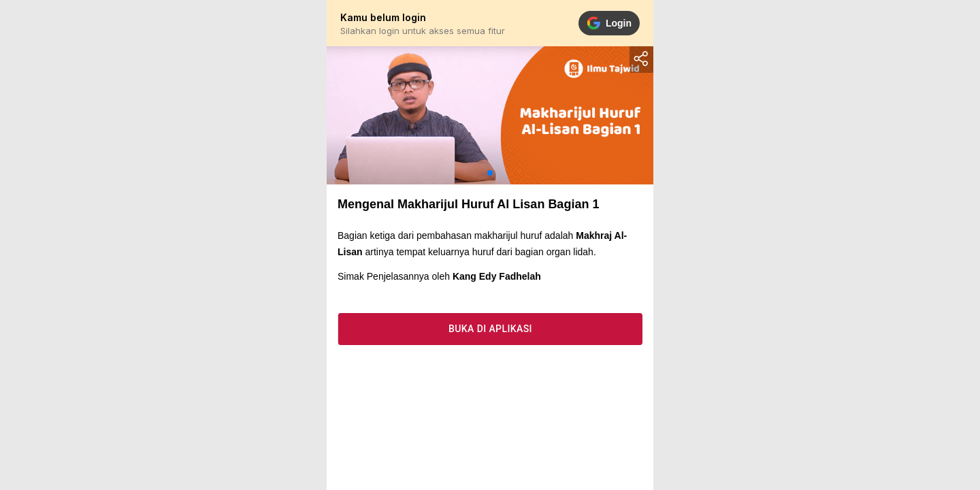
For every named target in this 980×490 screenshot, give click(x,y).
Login (609, 23)
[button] (490, 173)
